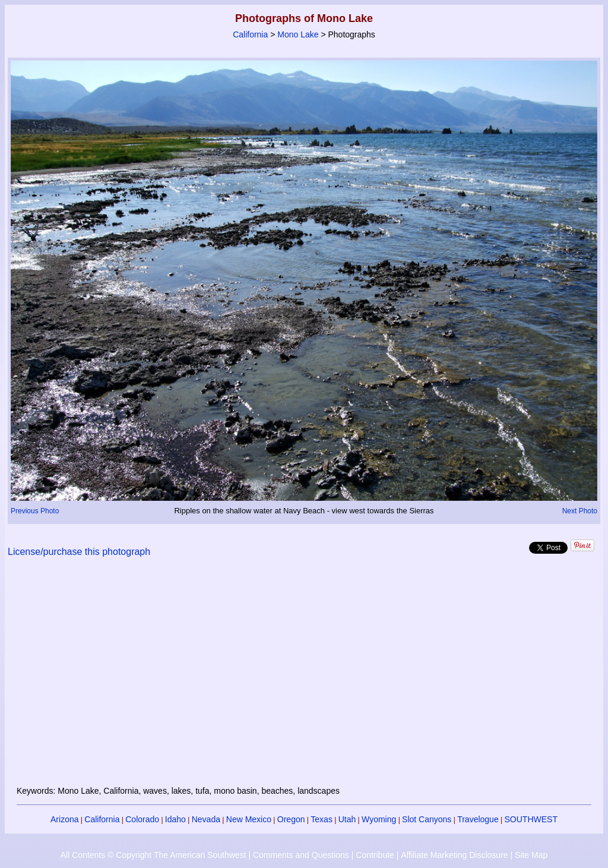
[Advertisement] (304, 678)
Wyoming (379, 819)
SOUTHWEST (531, 819)
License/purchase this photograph (79, 552)
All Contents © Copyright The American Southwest (153, 855)
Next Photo (580, 511)
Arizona (64, 819)
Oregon (291, 819)
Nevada (206, 819)
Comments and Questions (301, 855)
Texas (322, 819)
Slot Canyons (427, 819)
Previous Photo (35, 511)
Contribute (375, 855)
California (250, 34)
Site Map (531, 855)
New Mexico (249, 819)
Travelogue (478, 819)
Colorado (142, 819)
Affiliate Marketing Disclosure (454, 855)
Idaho (175, 819)
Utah (347, 819)
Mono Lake (298, 34)
